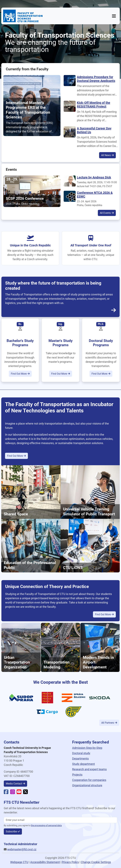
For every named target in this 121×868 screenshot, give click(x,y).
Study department (84, 764)
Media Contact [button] (14, 784)
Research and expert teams (89, 769)
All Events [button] (105, 213)
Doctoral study (81, 753)
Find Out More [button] (19, 374)
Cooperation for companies (89, 780)
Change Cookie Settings (96, 862)
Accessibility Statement (45, 862)
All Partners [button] (108, 723)
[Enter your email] (60, 820)
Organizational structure (87, 785)
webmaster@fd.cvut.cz (22, 849)
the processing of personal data (46, 826)
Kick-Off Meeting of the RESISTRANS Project (94, 105)
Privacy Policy (70, 862)
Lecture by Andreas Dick (94, 177)
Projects (77, 775)
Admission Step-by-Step (87, 748)
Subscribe (11, 832)
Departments (80, 759)
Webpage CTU (19, 862)
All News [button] (106, 155)
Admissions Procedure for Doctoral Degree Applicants (96, 79)
